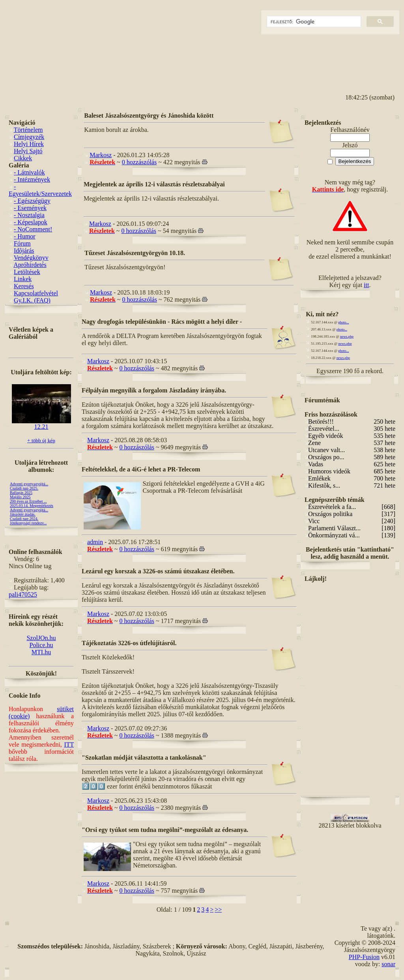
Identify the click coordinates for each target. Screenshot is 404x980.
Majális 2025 (20, 497)
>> (218, 910)
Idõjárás (24, 251)
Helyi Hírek (29, 144)
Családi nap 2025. (24, 488)
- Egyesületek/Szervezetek (40, 190)
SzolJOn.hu (41, 638)
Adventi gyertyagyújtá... (29, 484)
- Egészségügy (32, 201)
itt (366, 285)
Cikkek (23, 158)
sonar (388, 964)
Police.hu (41, 645)
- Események (30, 208)
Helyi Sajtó (28, 151)
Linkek (23, 279)
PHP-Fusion (364, 957)
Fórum (22, 243)
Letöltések (27, 272)
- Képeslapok (31, 222)
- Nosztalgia (29, 215)
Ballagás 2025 (21, 493)
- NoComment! (33, 229)
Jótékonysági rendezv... (28, 523)
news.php (347, 336)
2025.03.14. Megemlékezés (32, 506)
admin (95, 542)
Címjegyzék (29, 137)
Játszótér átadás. (23, 514)
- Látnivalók (29, 172)
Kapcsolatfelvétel (36, 293)
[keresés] (313, 22)
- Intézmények (32, 179)
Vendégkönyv (31, 258)
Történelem (28, 130)
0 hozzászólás (139, 162)
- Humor (25, 236)
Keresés (24, 286)
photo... (343, 322)
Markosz (101, 155)
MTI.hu (41, 652)
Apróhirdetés (30, 265)
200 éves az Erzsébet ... (28, 501)
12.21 (41, 424)
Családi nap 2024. (24, 519)
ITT (69, 744)
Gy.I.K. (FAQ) (32, 300)
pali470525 (23, 594)
